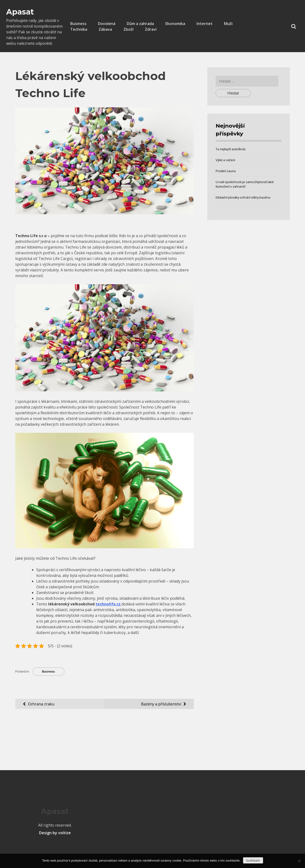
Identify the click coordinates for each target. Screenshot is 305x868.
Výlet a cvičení (225, 160)
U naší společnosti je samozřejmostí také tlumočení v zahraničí (245, 184)
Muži (228, 24)
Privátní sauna (226, 171)
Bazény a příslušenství (161, 704)
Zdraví (151, 29)
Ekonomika (175, 24)
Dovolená (107, 24)
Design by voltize (55, 833)
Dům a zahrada (140, 24)
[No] (299, 861)
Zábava (105, 29)
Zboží (128, 29)
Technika (79, 29)
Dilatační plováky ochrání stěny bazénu (243, 197)
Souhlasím (253, 861)
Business (78, 24)
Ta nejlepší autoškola (231, 149)
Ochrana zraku (41, 704)
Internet (205, 24)
